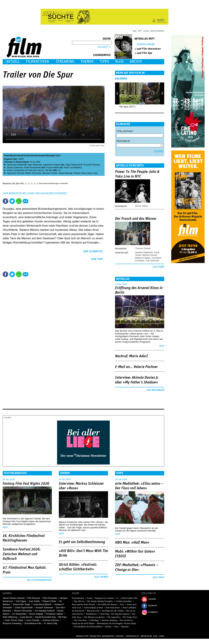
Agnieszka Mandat (15, 173)
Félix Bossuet (34, 598)
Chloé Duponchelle (24, 608)
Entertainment (78, 598)
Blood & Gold (93, 611)
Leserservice (102, 55)
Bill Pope (63, 617)
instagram (153, 612)
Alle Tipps (159, 578)
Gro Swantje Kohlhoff (45, 611)
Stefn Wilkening (10, 617)
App (140, 31)
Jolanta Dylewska (15, 168)
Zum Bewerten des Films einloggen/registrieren (35, 193)
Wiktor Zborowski (33, 173)
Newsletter (82, 636)
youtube (152, 599)
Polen (7, 156)
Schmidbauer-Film (33, 623)
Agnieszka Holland (15, 165)
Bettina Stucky (150, 255)
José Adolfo (34, 601)
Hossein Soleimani (44, 608)
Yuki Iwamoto (152, 260)
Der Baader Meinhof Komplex (100, 601)
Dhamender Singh (22, 604)
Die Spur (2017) (127, 107)
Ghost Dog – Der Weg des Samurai (114, 614)
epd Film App (145, 53)
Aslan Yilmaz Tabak (14, 620)
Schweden (41, 156)
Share (19, 201)
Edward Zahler (50, 601)
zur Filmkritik (93, 251)
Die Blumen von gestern (94, 617)
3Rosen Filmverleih (23, 611)
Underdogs (94, 620)
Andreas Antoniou (51, 620)
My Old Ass (79, 601)
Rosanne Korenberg (12, 623)
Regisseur (123, 141)
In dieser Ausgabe (146, 44)
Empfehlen (25, 201)
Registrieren (157, 31)
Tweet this (12, 201)
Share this (5, 201)
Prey (122, 604)
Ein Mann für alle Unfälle (113, 611)
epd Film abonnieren (149, 49)
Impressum (146, 636)
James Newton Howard (14, 598)
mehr (162, 346)
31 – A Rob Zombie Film (127, 598)
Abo (135, 31)
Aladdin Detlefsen (144, 252)
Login (146, 31)
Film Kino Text (35, 170)
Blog (119, 62)
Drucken (32, 201)
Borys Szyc (93, 173)
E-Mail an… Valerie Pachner (136, 367)
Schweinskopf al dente (94, 608)
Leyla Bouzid (26, 617)
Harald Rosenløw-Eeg (45, 617)
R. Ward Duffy (51, 623)
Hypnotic (125, 627)
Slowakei (51, 156)
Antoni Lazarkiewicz (73, 168)
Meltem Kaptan (143, 258)
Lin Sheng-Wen (19, 614)
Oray (116, 627)
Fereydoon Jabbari (54, 614)
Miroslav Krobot (50, 173)
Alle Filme (159, 267)
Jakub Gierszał (65, 173)
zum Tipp (97, 259)
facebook (153, 605)
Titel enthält (125, 131)
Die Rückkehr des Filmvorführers (89, 627)
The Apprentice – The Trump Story (122, 617)
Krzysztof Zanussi (92, 165)
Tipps (104, 62)
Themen (87, 62)
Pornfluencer (92, 614)
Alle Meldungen (155, 390)
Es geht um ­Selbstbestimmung (82, 542)
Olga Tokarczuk (35, 165)
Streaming (65, 62)
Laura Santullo (33, 620)
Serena (90, 598)
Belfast (108, 627)
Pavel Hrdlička (53, 168)
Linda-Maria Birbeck (42, 604)
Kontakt (120, 636)
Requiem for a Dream (104, 598)
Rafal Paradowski (32, 168)
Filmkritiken (37, 62)
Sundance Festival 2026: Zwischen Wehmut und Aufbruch (22, 554)
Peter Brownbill (50, 598)
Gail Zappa (21, 601)
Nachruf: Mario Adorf (131, 356)
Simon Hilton (142, 206)
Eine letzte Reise (113, 608)
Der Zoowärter (81, 620)
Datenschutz (132, 636)
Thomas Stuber (143, 248)
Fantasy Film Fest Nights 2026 (26, 484)
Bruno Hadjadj (36, 614)
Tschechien (29, 156)
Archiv (136, 62)
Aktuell (13, 62)
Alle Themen (101, 577)
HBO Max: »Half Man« (132, 543)
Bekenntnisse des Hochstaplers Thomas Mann (117, 623)
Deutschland (17, 156)
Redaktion (95, 636)
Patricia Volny (80, 173)
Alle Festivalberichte (39, 580)
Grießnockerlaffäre (124, 601)
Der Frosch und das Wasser (136, 219)
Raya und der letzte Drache (84, 604)
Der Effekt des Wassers (107, 604)
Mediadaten (108, 636)
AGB (155, 636)
